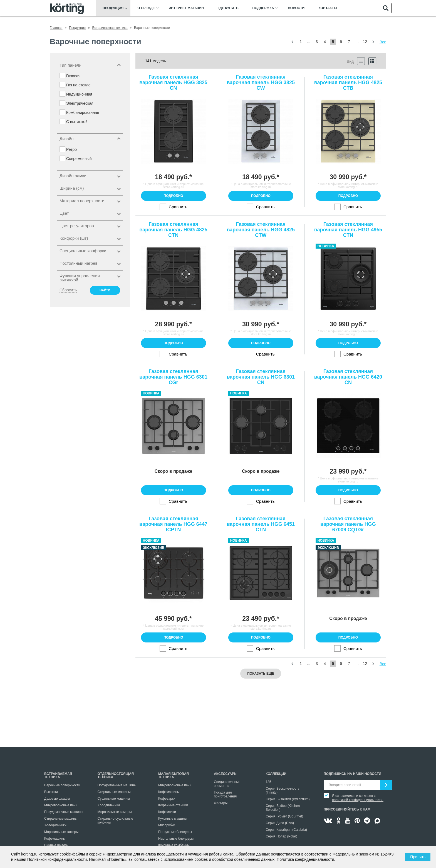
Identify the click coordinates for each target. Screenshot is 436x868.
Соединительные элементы (227, 784)
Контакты (328, 8)
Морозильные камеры (61, 832)
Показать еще (261, 674)
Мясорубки (167, 825)
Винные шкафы (56, 845)
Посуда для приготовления (225, 794)
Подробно (174, 196)
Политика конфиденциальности (305, 859)
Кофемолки (167, 812)
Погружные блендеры (175, 832)
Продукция (113, 8)
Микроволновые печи (61, 805)
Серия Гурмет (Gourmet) (284, 816)
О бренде (146, 8)
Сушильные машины (114, 799)
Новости (296, 8)
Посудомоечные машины (64, 812)
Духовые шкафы (57, 799)
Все (383, 42)
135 (268, 782)
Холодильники (55, 825)
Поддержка (263, 8)
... (309, 42)
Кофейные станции (173, 805)
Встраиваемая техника (58, 776)
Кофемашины (55, 839)
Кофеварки (167, 799)
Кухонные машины (173, 819)
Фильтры (221, 803)
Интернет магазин (186, 8)
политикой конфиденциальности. (358, 800)
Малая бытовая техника (174, 776)
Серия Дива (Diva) (280, 823)
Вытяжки (51, 792)
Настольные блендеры (176, 839)
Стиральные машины (61, 819)
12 (365, 42)
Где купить (228, 8)
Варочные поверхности (62, 785)
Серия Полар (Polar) (281, 836)
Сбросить (68, 290)
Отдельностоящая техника (116, 776)
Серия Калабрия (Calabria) (286, 830)
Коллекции (276, 774)
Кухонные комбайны (174, 845)
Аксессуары (226, 774)
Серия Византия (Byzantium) (288, 799)
